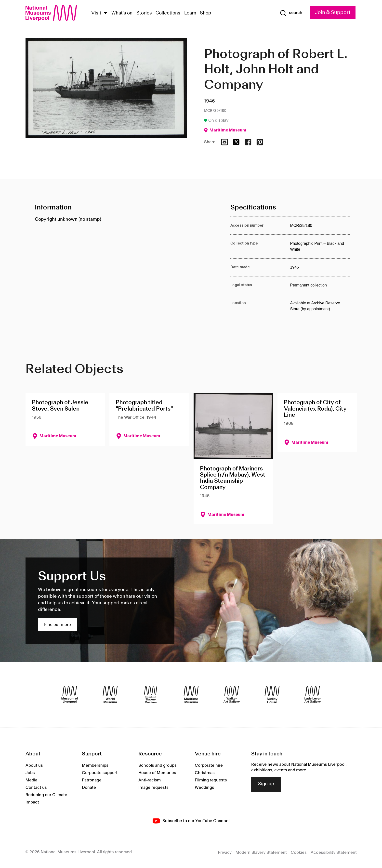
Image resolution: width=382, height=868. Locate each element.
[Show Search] (291, 13)
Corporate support (100, 773)
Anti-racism (150, 780)
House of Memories (157, 773)
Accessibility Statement (334, 853)
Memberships (95, 765)
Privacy (225, 853)
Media (31, 780)
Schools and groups (158, 765)
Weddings (204, 788)
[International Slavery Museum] (151, 695)
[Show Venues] (105, 13)
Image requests (153, 788)
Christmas (205, 773)
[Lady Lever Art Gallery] (313, 695)
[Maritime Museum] (191, 695)
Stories (144, 13)
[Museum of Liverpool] (70, 695)
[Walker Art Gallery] (232, 695)
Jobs (30, 773)
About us (34, 765)
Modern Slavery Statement (261, 853)
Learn (190, 13)
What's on (122, 13)
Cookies (299, 853)
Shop (206, 13)
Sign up (266, 784)
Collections (168, 13)
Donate (89, 788)
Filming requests (211, 780)
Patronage (92, 780)
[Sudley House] (272, 695)
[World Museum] (110, 695)
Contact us (36, 788)
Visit (96, 13)
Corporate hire (209, 765)
